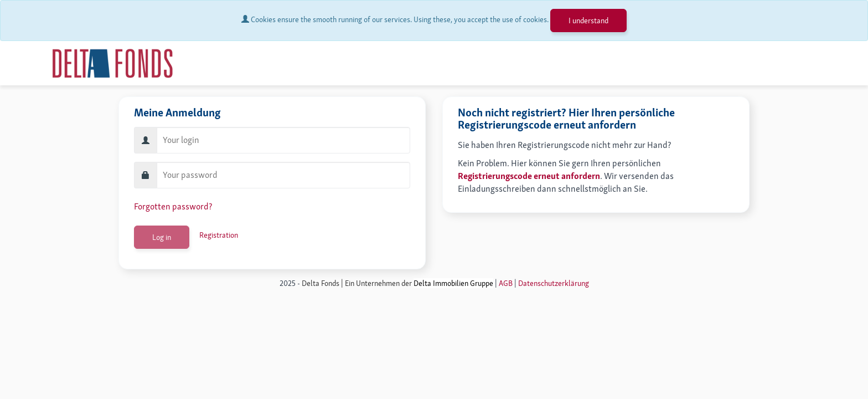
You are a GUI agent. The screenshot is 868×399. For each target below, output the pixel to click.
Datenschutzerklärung (554, 283)
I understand (588, 21)
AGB (506, 283)
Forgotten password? (173, 206)
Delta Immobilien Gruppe (453, 283)
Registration (219, 235)
